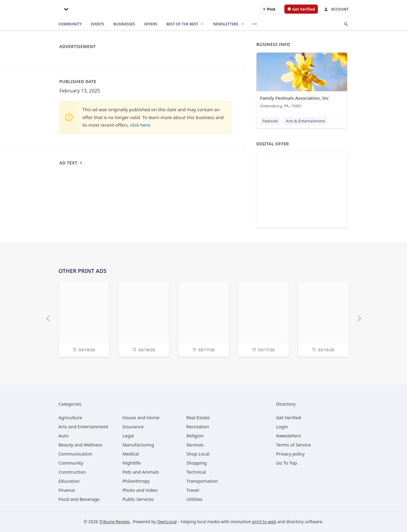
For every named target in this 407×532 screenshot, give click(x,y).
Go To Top (287, 463)
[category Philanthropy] (136, 481)
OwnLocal (167, 522)
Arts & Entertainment (305, 121)
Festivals (270, 121)
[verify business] (301, 9)
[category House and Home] (141, 417)
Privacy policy (291, 454)
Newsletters (289, 436)
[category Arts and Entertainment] (84, 427)
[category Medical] (131, 454)
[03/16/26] (323, 318)
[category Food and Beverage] (79, 499)
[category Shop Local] (198, 454)
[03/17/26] (204, 318)
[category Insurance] (133, 427)
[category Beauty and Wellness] (81, 445)
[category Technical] (196, 472)
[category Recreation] (198, 427)
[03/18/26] (84, 318)
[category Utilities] (194, 499)
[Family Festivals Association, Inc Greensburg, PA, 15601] (302, 82)
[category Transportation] (202, 481)
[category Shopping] (197, 463)
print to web (264, 522)
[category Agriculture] (70, 417)
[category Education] (69, 481)
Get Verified (289, 417)
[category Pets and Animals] (141, 472)
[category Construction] (72, 472)
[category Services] (195, 445)
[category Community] (71, 463)
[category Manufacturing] (138, 445)
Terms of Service (294, 445)
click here (140, 125)
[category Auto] (64, 436)
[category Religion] (195, 436)
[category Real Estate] (198, 417)
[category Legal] (128, 436)
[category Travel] (193, 490)
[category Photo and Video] (140, 490)
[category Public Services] (138, 499)
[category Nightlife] (132, 463)
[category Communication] (76, 454)
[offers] (151, 24)
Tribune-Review (115, 522)
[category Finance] (67, 490)
